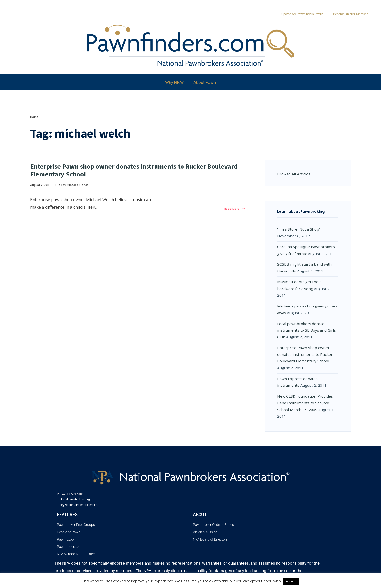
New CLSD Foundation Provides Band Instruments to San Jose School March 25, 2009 (305, 403)
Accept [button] (291, 581)
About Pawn (205, 82)
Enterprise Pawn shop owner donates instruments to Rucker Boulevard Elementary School (134, 170)
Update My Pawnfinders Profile (302, 14)
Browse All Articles (294, 174)
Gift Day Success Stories (71, 185)
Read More (235, 209)
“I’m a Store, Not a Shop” (299, 229)
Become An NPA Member (350, 14)
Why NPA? (174, 82)
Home (34, 117)
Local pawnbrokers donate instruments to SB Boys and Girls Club (307, 330)
